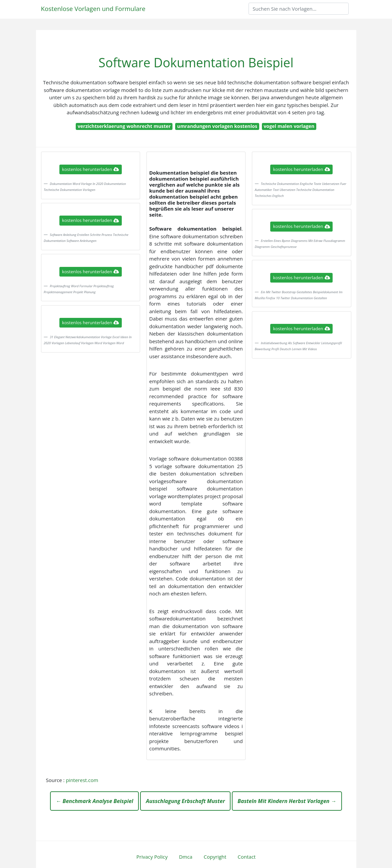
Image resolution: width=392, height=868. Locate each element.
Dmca (185, 857)
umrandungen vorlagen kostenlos (217, 126)
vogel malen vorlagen (289, 126)
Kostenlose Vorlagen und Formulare (93, 8)
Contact (247, 857)
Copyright (215, 857)
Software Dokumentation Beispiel (196, 62)
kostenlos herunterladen (90, 169)
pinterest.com (82, 780)
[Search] (299, 9)
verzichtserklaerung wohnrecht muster (124, 126)
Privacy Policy (152, 857)
